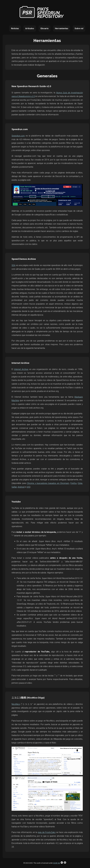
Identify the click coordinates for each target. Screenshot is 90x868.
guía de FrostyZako (47, 832)
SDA (13, 265)
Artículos (30, 28)
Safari (14, 487)
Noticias (15, 28)
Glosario (44, 28)
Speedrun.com (18, 136)
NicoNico (16, 704)
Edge (80, 483)
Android (21, 487)
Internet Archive (21, 369)
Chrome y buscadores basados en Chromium (48, 483)
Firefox (74, 483)
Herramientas (62, 28)
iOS (28, 487)
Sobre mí (79, 28)
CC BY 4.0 (60, 863)
